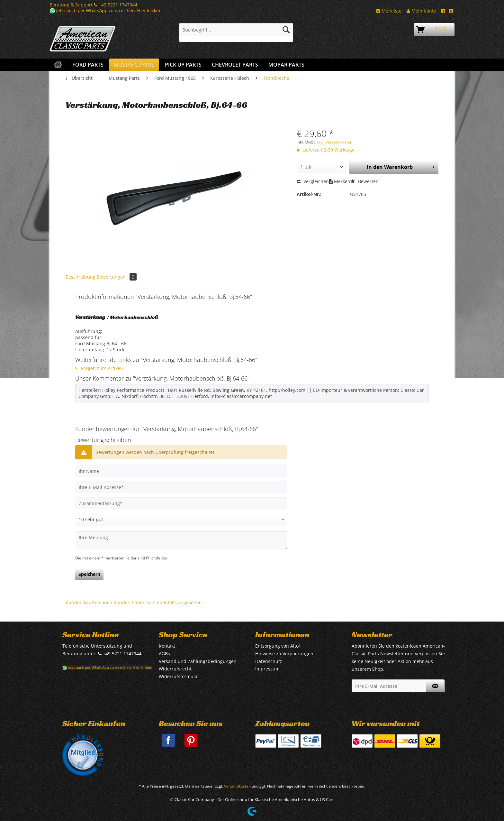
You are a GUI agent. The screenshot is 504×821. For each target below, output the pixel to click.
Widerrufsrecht (175, 669)
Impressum (267, 669)
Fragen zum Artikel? (99, 368)
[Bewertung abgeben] (181, 520)
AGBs (164, 654)
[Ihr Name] (181, 471)
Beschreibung (81, 277)
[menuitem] (236, 33)
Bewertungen (117, 277)
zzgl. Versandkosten (334, 142)
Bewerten (364, 181)
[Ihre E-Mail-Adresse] (181, 487)
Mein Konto (421, 11)
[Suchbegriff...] (236, 30)
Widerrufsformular (179, 676)
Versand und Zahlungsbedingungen (198, 661)
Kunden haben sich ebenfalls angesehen (158, 602)
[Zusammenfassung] (181, 503)
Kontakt (167, 646)
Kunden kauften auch (89, 602)
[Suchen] (286, 30)
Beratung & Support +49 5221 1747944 (93, 5)
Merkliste (389, 11)
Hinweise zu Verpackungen (284, 654)
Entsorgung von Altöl (278, 646)
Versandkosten (237, 786)
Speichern (89, 574)
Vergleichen (313, 181)
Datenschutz (269, 661)
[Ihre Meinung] (181, 540)
